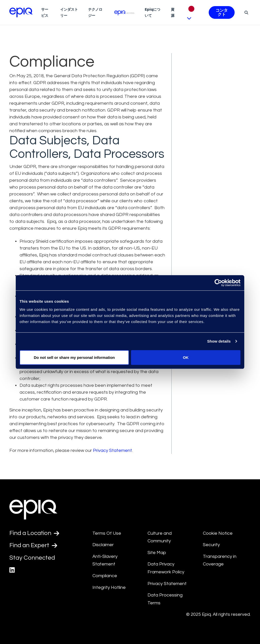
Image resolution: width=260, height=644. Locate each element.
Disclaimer (103, 545)
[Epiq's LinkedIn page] (12, 570)
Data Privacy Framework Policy (166, 568)
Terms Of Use (107, 533)
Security (211, 545)
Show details (219, 341)
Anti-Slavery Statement (105, 560)
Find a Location (35, 533)
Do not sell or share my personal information (74, 357)
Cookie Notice (218, 533)
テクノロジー (95, 12)
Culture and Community (160, 537)
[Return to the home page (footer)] (21, 12)
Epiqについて (152, 12)
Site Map (157, 553)
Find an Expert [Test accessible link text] (34, 545)
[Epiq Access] (125, 12)
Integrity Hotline (109, 587)
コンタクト (222, 12)
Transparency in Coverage (220, 560)
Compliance (105, 576)
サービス (45, 12)
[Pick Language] (193, 13)
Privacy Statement (112, 450)
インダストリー (69, 12)
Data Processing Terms (165, 599)
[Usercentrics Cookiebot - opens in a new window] (218, 283)
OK (186, 357)
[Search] (246, 12)
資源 (173, 12)
